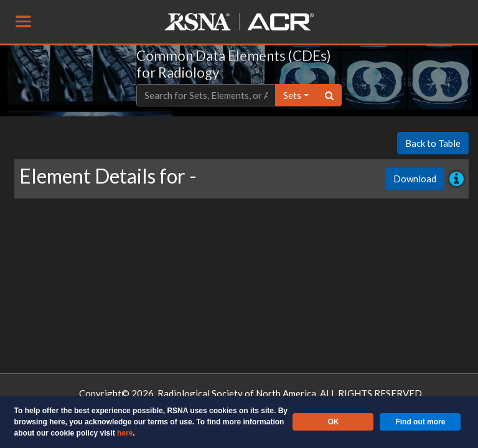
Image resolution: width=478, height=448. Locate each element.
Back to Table (433, 143)
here (125, 433)
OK (333, 422)
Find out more (420, 422)
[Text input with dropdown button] (206, 96)
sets (292, 95)
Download (415, 179)
